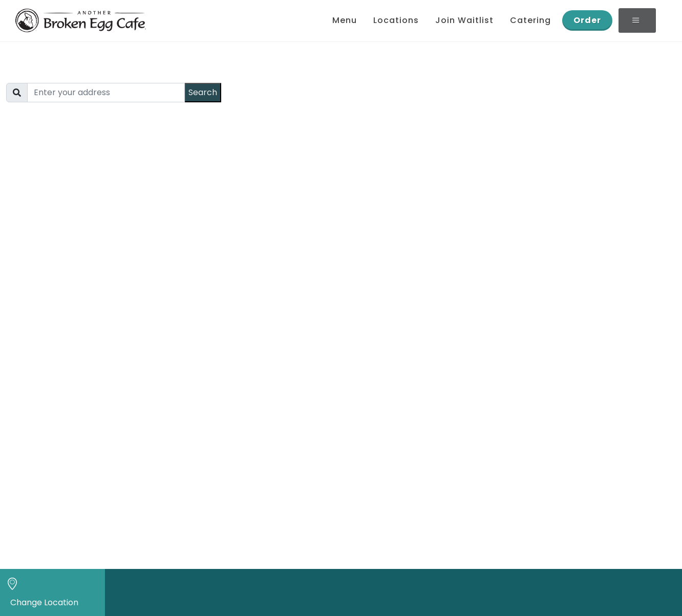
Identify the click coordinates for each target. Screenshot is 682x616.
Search (203, 92)
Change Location (44, 602)
